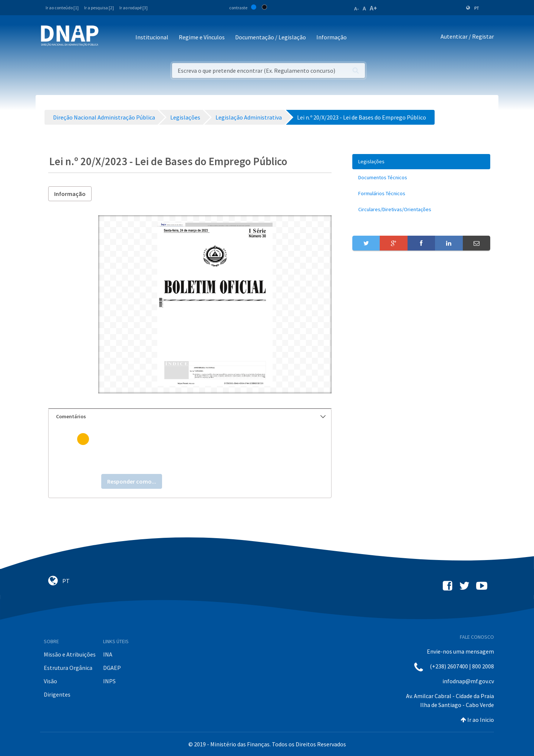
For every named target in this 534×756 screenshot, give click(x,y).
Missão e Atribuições (70, 654)
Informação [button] (332, 37)
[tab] (190, 417)
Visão (50, 681)
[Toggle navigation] (109, 38)
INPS (109, 681)
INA (108, 654)
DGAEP (112, 668)
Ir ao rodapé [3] (133, 8)
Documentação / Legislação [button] (271, 37)
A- (357, 9)
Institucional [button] (152, 37)
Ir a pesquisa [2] (99, 8)
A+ (373, 8)
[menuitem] (421, 162)
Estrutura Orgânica (68, 668)
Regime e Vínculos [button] (202, 37)
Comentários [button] (191, 416)
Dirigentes (57, 694)
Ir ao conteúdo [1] (62, 8)
